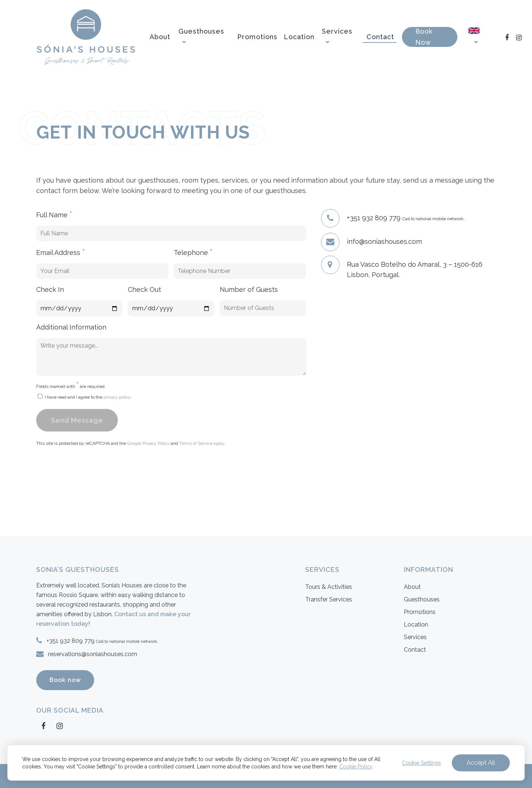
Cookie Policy (356, 767)
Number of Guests (249, 290)
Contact (415, 650)
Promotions (420, 612)
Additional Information (71, 328)
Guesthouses (422, 599)
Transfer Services (329, 599)
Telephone (193, 252)
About (412, 587)
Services (415, 637)
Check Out (144, 290)
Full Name (54, 215)
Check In (50, 290)
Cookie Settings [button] (421, 763)
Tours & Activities (329, 587)
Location (416, 625)
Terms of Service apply (202, 444)
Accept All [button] (481, 763)
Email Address (60, 252)
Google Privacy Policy (148, 444)
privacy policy (117, 398)
